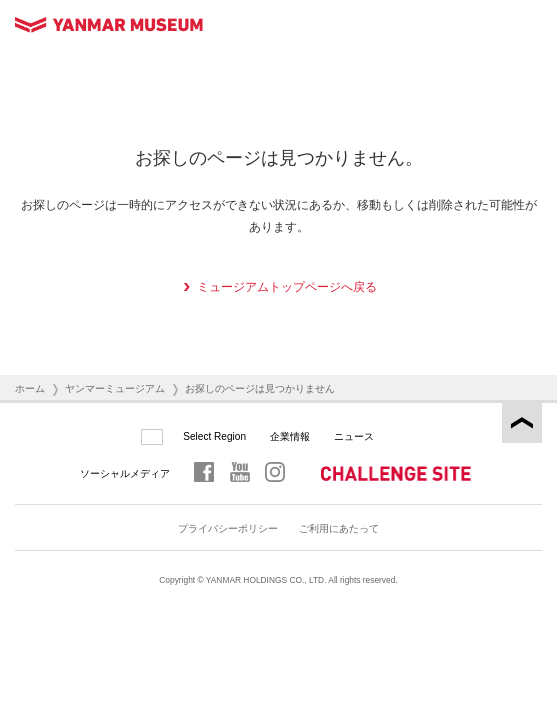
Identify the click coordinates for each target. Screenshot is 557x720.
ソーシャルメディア (125, 473)
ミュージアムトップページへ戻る (287, 287)
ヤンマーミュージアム (115, 388)
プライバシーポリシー (228, 528)
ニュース (354, 436)
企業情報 (290, 436)
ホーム (30, 388)
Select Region (214, 436)
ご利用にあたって (339, 528)
